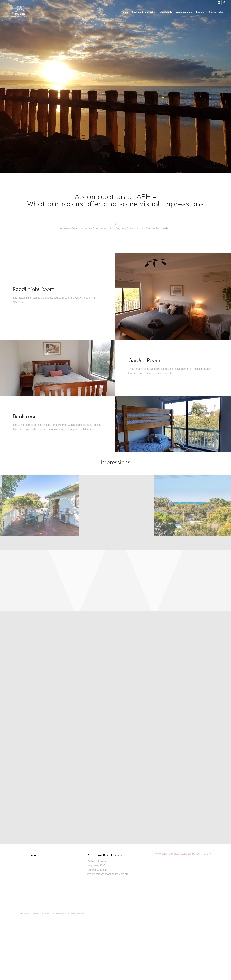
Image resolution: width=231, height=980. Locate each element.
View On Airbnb (164, 854)
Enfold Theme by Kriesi (75, 914)
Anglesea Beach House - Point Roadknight (197, 854)
